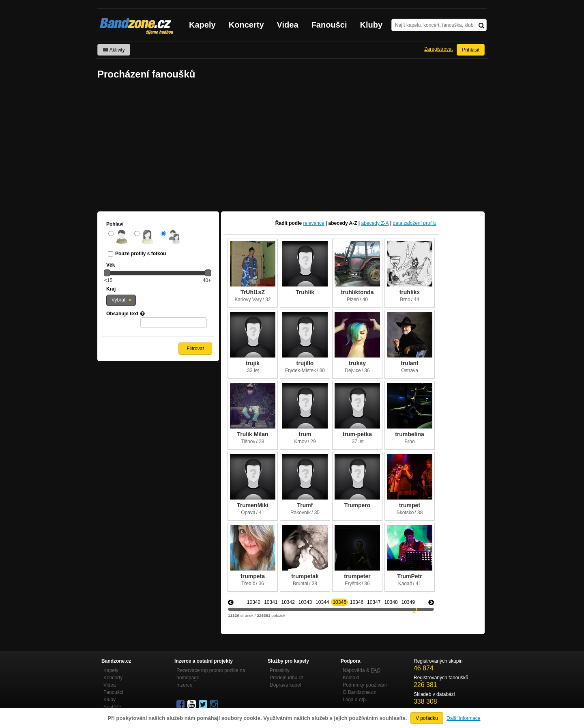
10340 (254, 602)
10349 (408, 602)
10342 (288, 602)
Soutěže (112, 707)
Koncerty (246, 25)
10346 (357, 602)
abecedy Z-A (375, 223)
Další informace (463, 718)
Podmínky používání (365, 685)
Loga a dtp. (355, 700)
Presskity (280, 670)
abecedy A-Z (343, 223)
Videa (288, 25)
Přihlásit (471, 50)
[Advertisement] (292, 146)
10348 (391, 602)
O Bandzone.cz (359, 692)
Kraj (111, 289)
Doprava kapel (285, 685)
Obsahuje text (122, 314)
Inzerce (184, 685)
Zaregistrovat (438, 49)
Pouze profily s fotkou (141, 254)
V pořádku (427, 718)
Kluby (371, 25)
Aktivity (114, 50)
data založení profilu (415, 223)
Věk (111, 265)
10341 (271, 602)
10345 (339, 602)
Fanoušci (329, 25)
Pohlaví (115, 224)
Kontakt (351, 678)
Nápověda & (362, 670)
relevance (314, 223)
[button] (121, 300)
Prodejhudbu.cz (287, 678)
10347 (374, 602)
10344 (322, 602)
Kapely (202, 25)
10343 (305, 602)
